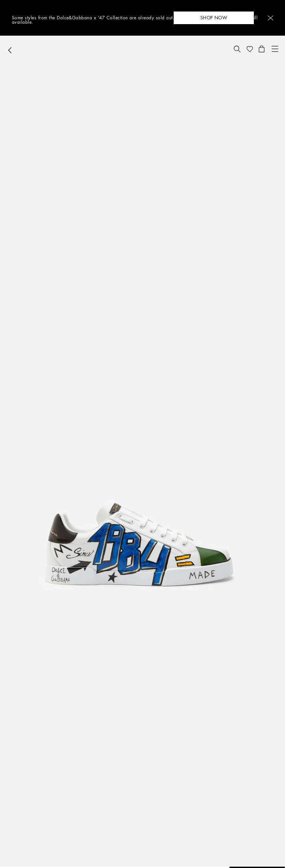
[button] (271, 18)
